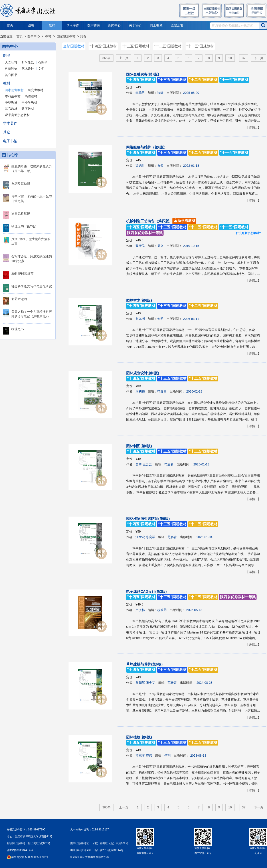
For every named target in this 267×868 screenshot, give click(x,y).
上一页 (124, 58)
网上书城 (156, 25)
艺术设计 (28, 69)
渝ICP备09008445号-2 (20, 850)
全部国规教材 (74, 46)
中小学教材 (29, 102)
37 (244, 58)
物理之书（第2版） (25, 226)
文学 (41, 69)
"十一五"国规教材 (200, 46)
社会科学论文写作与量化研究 (32, 286)
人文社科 (11, 62)
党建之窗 (177, 25)
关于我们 (135, 25)
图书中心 (34, 36)
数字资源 (94, 25)
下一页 (259, 58)
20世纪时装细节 (22, 274)
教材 (52, 25)
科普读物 (11, 69)
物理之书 (18, 329)
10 (230, 58)
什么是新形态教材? (248, 233)
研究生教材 (36, 90)
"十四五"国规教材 (103, 46)
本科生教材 (13, 96)
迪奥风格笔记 (21, 214)
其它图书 (11, 75)
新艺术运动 (19, 299)
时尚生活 (28, 62)
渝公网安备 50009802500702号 (30, 857)
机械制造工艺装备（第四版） (188, 227)
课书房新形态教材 (17, 115)
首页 (10, 25)
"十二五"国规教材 (168, 46)
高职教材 (31, 96)
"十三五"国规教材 (135, 46)
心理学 (43, 62)
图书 (31, 25)
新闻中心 (114, 25)
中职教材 (11, 102)
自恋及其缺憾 (21, 184)
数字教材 (28, 109)
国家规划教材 (66, 36)
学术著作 (73, 25)
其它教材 (11, 109)
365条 (106, 58)
